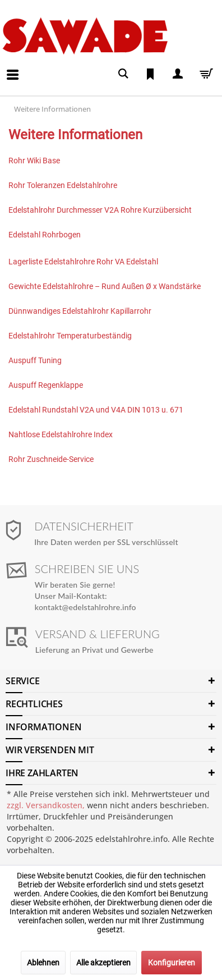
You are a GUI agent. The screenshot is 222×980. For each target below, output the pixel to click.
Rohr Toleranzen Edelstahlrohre (63, 185)
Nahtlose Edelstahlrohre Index (61, 434)
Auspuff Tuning (35, 360)
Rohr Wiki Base (34, 161)
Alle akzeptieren (103, 963)
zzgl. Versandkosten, (46, 805)
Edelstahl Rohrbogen (45, 235)
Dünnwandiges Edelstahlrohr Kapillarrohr (80, 311)
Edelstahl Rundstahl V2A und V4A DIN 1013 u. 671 (97, 410)
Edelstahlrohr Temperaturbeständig (70, 336)
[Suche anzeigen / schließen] (123, 74)
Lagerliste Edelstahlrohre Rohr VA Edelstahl (83, 262)
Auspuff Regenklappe (46, 385)
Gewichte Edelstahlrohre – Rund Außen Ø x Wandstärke (105, 286)
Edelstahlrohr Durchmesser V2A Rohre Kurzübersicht (100, 210)
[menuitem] (3, 66)
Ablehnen (43, 963)
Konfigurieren (172, 963)
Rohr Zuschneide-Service (51, 459)
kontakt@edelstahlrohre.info (85, 607)
